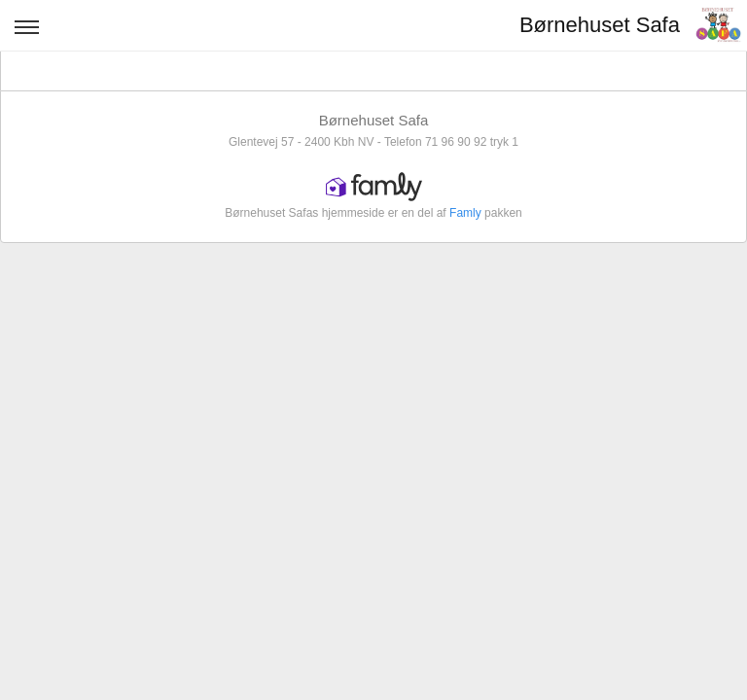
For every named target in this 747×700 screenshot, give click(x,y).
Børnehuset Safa (600, 25)
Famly (465, 213)
